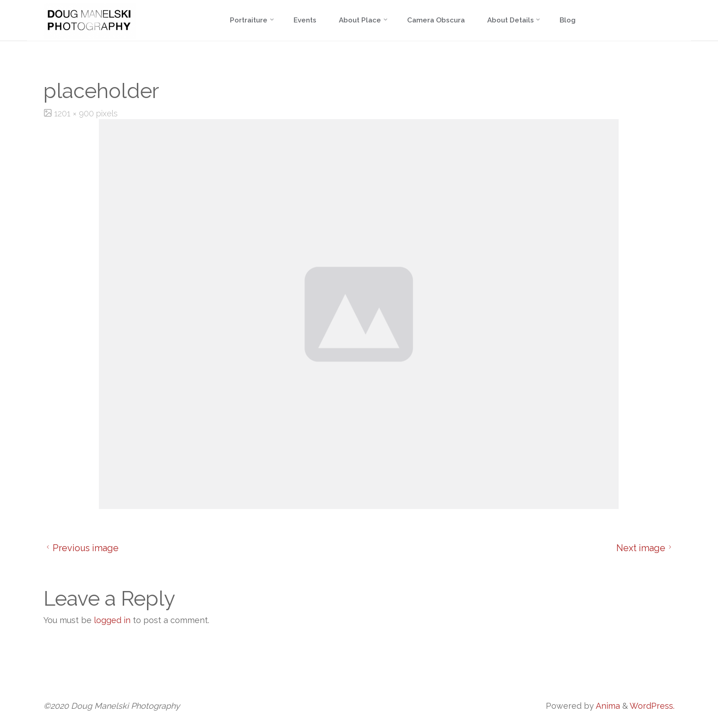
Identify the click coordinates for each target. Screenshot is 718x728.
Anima (607, 706)
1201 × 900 (75, 113)
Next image (645, 548)
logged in (112, 620)
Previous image (81, 548)
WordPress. (652, 706)
